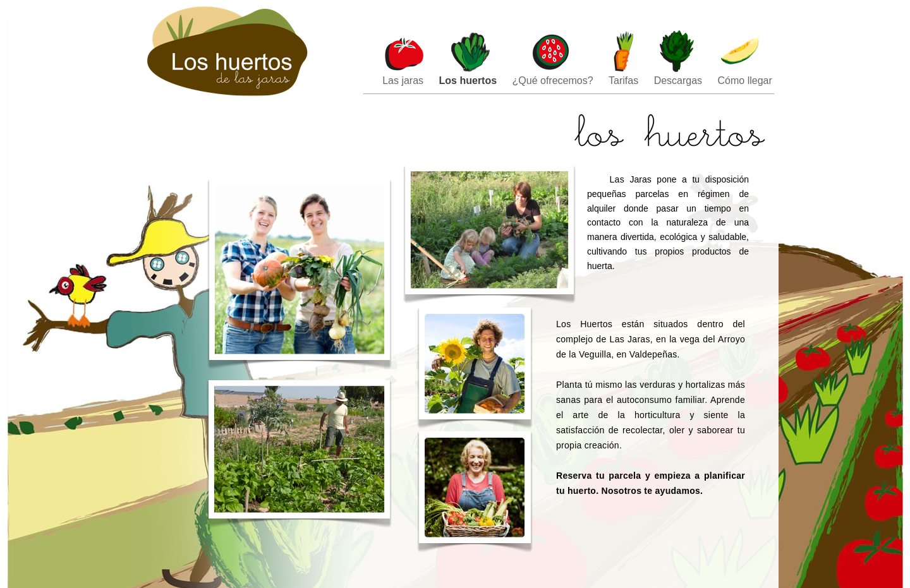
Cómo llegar (745, 81)
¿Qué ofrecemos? (555, 81)
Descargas (680, 81)
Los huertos (470, 81)
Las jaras (404, 81)
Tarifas (625, 81)
